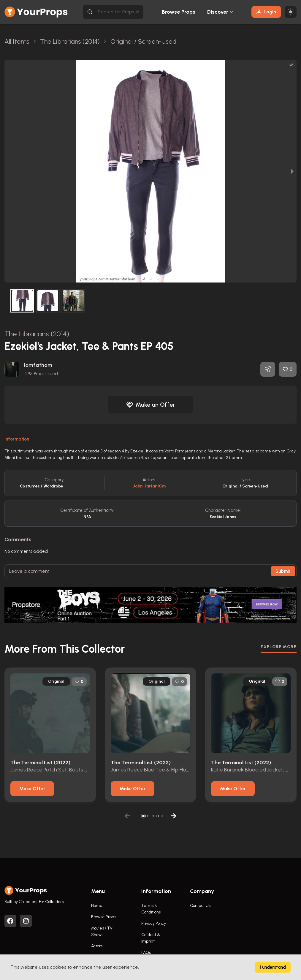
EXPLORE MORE (279, 647)
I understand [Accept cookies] (273, 967)
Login (266, 12)
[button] (143, 278)
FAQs (146, 953)
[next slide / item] (292, 171)
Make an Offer (150, 405)
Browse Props (179, 12)
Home (97, 906)
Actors (97, 946)
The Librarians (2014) (37, 334)
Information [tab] (17, 439)
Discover (218, 12)
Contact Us (200, 906)
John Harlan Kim (149, 486)
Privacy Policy (154, 923)
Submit (283, 571)
